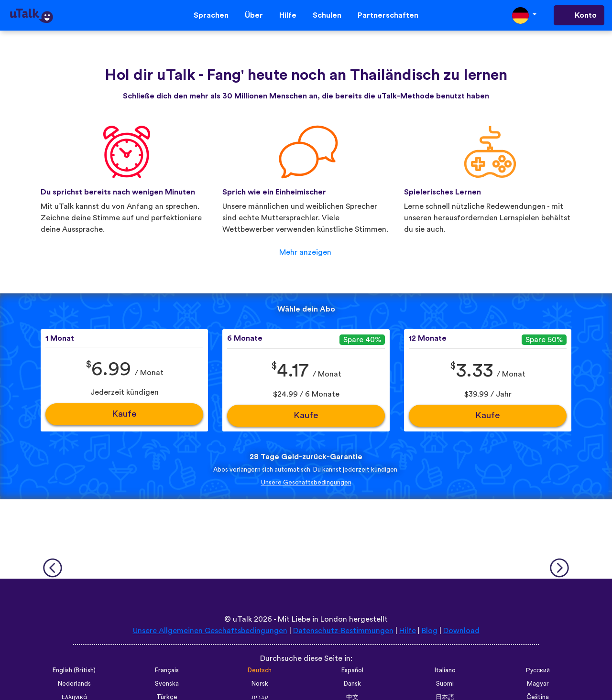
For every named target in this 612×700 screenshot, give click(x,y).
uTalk (242, 619)
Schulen (327, 15)
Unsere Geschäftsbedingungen (306, 483)
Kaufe (124, 414)
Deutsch (260, 670)
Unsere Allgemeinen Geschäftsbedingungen (210, 631)
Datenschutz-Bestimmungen (343, 631)
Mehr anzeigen (305, 252)
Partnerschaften (388, 15)
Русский (538, 670)
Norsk (260, 684)
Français (167, 670)
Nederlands (74, 684)
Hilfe (288, 15)
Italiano (445, 670)
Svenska (167, 684)
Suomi (445, 684)
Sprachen (211, 15)
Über (254, 15)
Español (352, 670)
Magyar (538, 684)
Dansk (352, 684)
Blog (430, 631)
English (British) (74, 670)
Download (461, 631)
